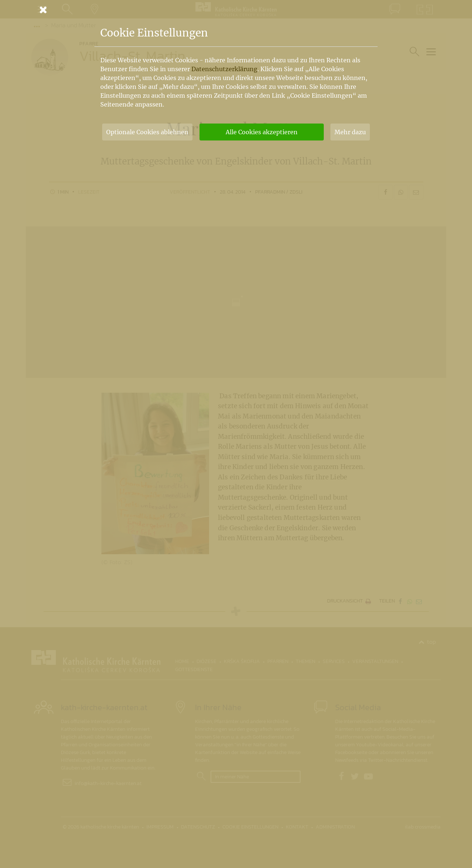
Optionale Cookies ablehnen (147, 132)
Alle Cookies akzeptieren (262, 132)
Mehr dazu (350, 132)
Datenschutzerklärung (224, 69)
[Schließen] (236, 10)
